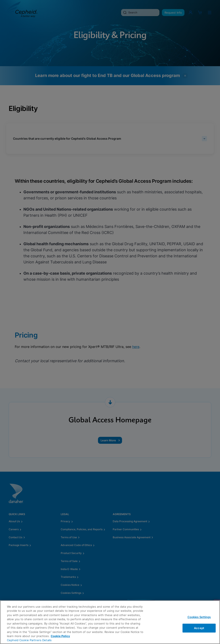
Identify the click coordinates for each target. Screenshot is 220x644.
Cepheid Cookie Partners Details (29, 640)
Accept (199, 628)
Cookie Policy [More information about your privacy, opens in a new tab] (60, 636)
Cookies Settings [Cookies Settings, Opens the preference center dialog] (199, 617)
